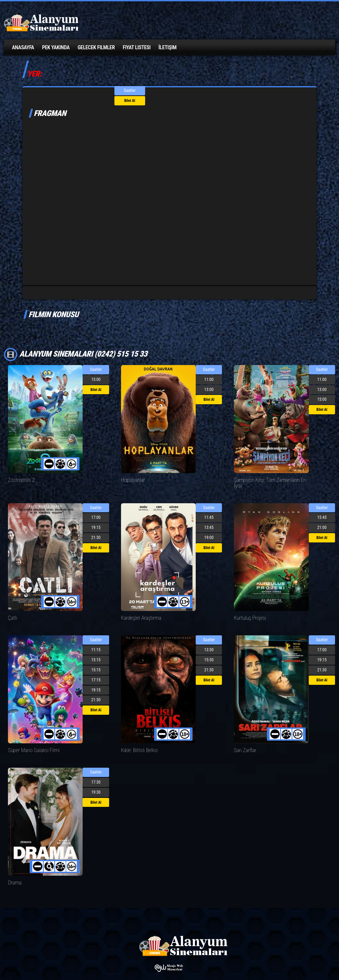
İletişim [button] (167, 47)
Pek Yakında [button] (56, 47)
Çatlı (12, 611)
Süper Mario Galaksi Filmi (31, 743)
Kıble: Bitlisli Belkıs (138, 743)
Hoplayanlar (132, 480)
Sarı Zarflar (244, 743)
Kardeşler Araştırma (139, 611)
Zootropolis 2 (20, 480)
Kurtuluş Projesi (248, 611)
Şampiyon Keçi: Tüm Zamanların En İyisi (270, 480)
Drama (14, 875)
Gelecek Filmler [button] (96, 47)
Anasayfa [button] (23, 47)
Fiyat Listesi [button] (137, 47)
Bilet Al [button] (130, 101)
